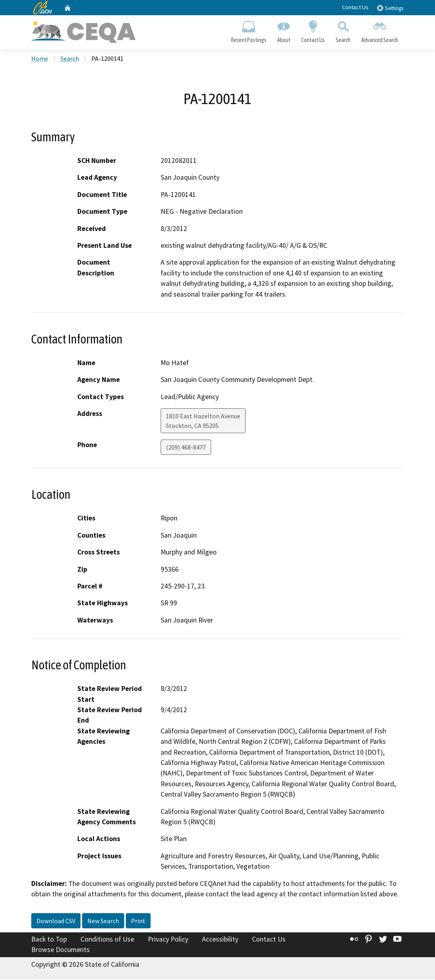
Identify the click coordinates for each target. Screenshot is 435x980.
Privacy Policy (168, 940)
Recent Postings (249, 30)
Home (40, 60)
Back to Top (49, 940)
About (284, 30)
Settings (390, 8)
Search (343, 30)
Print (138, 922)
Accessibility (220, 940)
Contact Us (355, 7)
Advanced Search (380, 30)
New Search (103, 922)
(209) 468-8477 (186, 448)
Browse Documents (60, 950)
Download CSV (56, 922)
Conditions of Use (107, 940)
